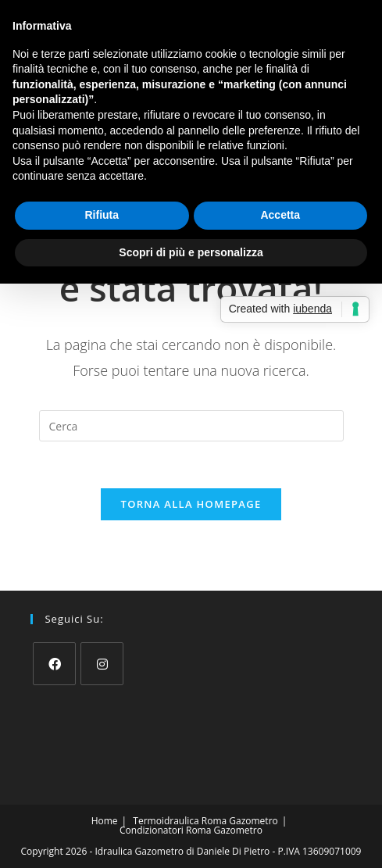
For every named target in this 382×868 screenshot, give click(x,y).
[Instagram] (102, 664)
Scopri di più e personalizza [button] (191, 252)
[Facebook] (54, 664)
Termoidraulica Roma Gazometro (205, 821)
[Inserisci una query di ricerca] (191, 426)
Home (105, 821)
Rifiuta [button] (102, 215)
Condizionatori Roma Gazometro (191, 830)
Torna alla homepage (191, 504)
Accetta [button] (280, 215)
